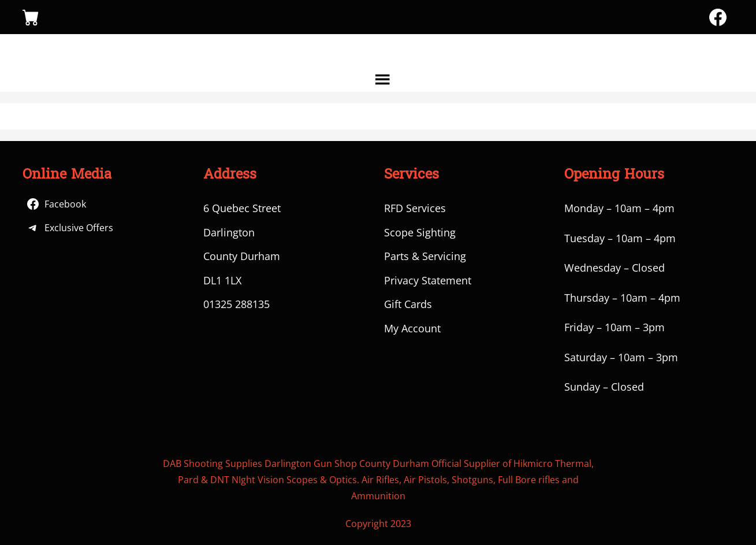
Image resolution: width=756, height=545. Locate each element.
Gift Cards (408, 304)
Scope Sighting (420, 232)
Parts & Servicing (425, 256)
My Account (412, 328)
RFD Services (415, 208)
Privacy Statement (428, 280)
